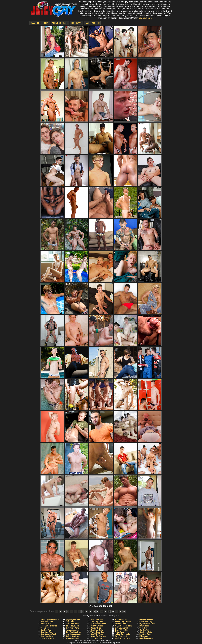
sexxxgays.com (73, 626)
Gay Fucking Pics (73, 632)
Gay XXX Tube (97, 634)
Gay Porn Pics (107, 641)
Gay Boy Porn (114, 616)
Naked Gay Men (146, 620)
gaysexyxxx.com (73, 620)
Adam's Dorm (121, 624)
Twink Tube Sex (97, 632)
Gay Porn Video (73, 624)
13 (102, 611)
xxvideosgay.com (73, 634)
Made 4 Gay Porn (122, 638)
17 (117, 611)
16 (113, 611)
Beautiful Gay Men (98, 636)
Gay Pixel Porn (72, 628)
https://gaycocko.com (50, 620)
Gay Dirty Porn (47, 632)
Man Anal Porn (97, 638)
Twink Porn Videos (101, 616)
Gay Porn (70, 622)
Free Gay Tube (97, 622)
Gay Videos (144, 626)
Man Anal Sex (121, 620)
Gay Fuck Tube (146, 632)
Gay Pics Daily (97, 630)
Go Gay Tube (145, 630)
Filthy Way (119, 632)
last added (92, 23)
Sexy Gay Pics (97, 626)
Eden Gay (144, 636)
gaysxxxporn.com (98, 624)
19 (124, 611)
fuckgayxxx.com (73, 630)
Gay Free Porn (40, 23)
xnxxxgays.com (73, 638)
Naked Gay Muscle (123, 622)
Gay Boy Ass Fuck (48, 634)
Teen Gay (143, 628)
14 (105, 611)
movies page (60, 23)
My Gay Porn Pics (147, 624)
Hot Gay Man (46, 624)
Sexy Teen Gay (146, 622)
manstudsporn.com (123, 626)
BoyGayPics (96, 628)
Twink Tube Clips (122, 630)
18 (120, 611)
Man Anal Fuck (47, 622)
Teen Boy (45, 628)
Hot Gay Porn (46, 630)
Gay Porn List (121, 636)
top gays (76, 23)
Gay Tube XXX (48, 638)
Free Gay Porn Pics (49, 626)
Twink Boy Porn (73, 636)
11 (94, 611)
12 (98, 611)
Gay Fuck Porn (47, 636)
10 (90, 611)
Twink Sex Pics (97, 620)
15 (109, 611)
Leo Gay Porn (145, 634)
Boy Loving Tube (122, 628)
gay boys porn (145, 18)
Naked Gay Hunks (123, 634)
